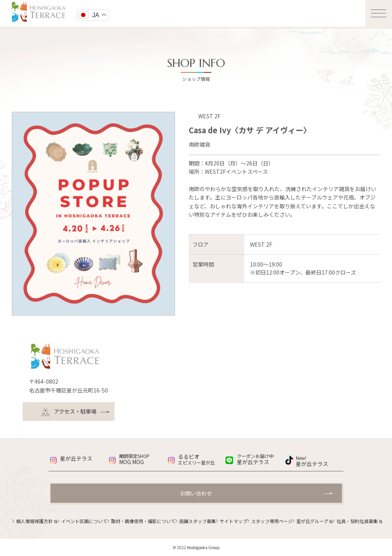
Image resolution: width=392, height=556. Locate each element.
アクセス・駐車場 (69, 412)
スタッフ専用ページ (272, 521)
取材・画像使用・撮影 (143, 521)
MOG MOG (143, 460)
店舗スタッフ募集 (198, 521)
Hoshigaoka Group (203, 547)
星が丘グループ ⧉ (314, 521)
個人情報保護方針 (37, 521)
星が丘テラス (76, 458)
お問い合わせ (196, 493)
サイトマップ (234, 521)
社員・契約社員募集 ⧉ (359, 521)
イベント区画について (84, 521)
